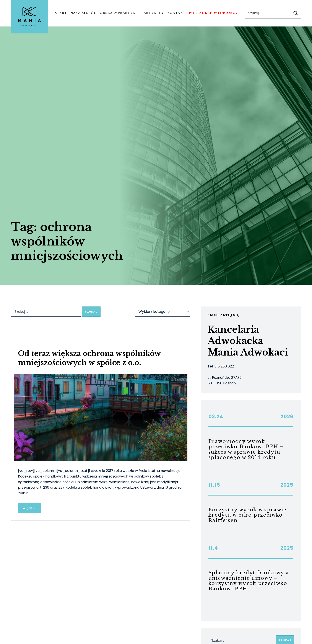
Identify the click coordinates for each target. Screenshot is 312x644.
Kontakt (176, 13)
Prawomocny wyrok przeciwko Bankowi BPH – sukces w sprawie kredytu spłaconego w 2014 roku (246, 449)
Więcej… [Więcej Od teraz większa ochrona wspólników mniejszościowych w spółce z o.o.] (30, 508)
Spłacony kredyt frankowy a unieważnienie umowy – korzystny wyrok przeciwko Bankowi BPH (249, 581)
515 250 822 (224, 366)
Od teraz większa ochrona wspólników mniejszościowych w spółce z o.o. (89, 358)
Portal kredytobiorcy (213, 13)
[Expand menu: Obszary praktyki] (139, 13)
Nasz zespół (83, 13)
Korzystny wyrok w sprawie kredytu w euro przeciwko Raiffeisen (248, 515)
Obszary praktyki (118, 13)
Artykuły (154, 13)
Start (61, 13)
